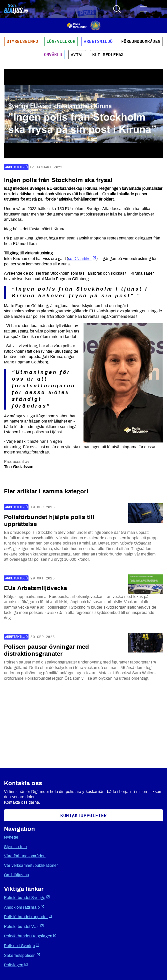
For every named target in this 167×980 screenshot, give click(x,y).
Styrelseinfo (22, 41)
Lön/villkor (61, 41)
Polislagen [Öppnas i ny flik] (16, 965)
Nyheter (11, 837)
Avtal (77, 55)
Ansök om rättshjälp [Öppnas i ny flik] (24, 907)
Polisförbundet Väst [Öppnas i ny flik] (24, 926)
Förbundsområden (141, 41)
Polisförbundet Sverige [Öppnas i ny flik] (27, 897)
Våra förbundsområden (25, 856)
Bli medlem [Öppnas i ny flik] (108, 55)
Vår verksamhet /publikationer (31, 866)
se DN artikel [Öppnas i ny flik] (82, 259)
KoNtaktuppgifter (83, 815)
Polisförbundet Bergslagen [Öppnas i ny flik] (30, 936)
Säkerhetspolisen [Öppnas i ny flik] (22, 955)
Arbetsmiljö (98, 41)
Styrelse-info (15, 847)
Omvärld (53, 55)
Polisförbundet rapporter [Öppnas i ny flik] (28, 917)
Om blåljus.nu (16, 875)
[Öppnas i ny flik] (84, 25)
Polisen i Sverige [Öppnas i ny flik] (22, 945)
